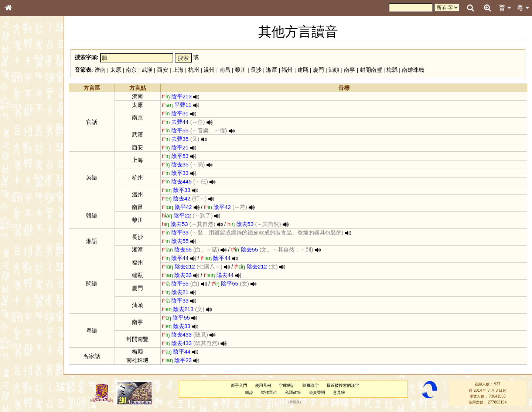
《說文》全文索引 (27, 232)
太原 (116, 70)
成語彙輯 (18, 246)
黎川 (241, 70)
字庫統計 (287, 385)
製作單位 (269, 392)
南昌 (225, 70)
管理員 (295, 402)
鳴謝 (249, 392)
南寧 (349, 70)
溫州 (209, 70)
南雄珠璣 (413, 70)
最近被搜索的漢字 (343, 385)
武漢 (147, 70)
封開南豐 (371, 70)
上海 (178, 70)
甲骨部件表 (20, 113)
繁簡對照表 (20, 253)
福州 (287, 70)
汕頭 (334, 70)
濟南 (100, 70)
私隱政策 (293, 392)
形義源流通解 (23, 128)
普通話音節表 (23, 205)
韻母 (25, 198)
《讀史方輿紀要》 (27, 239)
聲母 (15, 198)
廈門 (318, 70)
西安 (163, 70)
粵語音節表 (20, 147)
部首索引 (18, 99)
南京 (131, 70)
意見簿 (339, 392)
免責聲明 (317, 392)
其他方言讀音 (23, 212)
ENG (33, 82)
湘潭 (272, 70)
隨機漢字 (311, 385)
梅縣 (392, 70)
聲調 (35, 198)
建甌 (303, 70)
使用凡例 (263, 385)
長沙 (256, 70)
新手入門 (239, 385)
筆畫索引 (18, 106)
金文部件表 (20, 121)
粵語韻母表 (20, 162)
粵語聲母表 (20, 154)
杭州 (194, 70)
